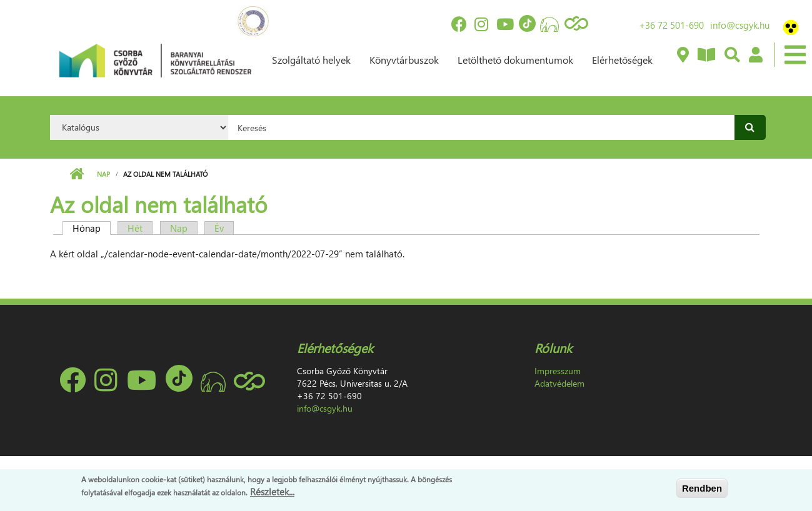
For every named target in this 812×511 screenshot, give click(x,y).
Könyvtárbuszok (404, 60)
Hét (135, 228)
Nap (103, 174)
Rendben (702, 488)
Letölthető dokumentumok (515, 60)
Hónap (92, 228)
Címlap (77, 174)
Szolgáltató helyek (311, 60)
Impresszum (558, 371)
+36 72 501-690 (671, 25)
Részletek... (272, 492)
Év (219, 228)
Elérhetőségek (622, 60)
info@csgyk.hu (740, 25)
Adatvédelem (559, 383)
